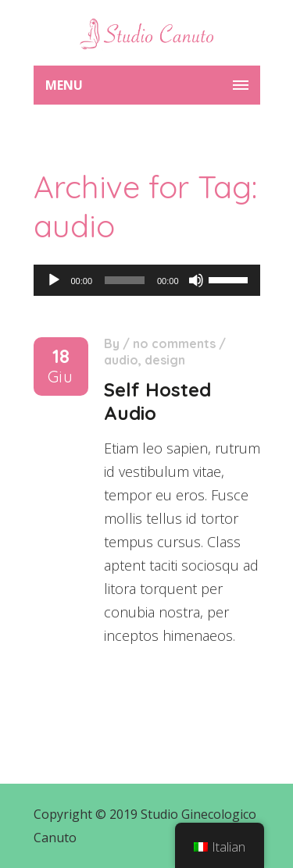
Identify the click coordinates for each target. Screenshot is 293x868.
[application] (147, 280)
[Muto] (196, 280)
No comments (174, 343)
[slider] (125, 280)
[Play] (54, 280)
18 (61, 366)
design (165, 360)
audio (121, 360)
